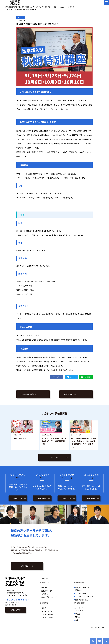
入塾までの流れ (47, 620)
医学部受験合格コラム (49, 606)
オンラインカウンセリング (85, 605)
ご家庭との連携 (47, 623)
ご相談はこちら (27, 575)
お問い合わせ (16, 618)
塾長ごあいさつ (47, 599)
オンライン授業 (81, 602)
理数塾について (47, 596)
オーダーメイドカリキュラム (81, 618)
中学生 (78, 622)
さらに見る (54, 467)
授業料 (44, 616)
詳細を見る (18, 507)
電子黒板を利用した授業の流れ (82, 597)
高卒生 (78, 629)
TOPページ (45, 587)
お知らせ (21, 17)
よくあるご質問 (47, 626)
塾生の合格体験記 (82, 608)
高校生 (78, 625)
